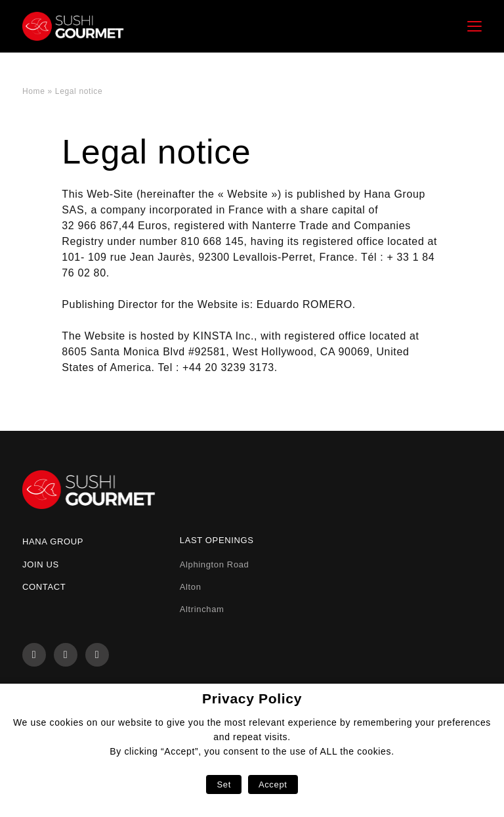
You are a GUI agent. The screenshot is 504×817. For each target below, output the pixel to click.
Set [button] (223, 784)
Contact (44, 587)
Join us (41, 564)
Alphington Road (215, 564)
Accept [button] (273, 784)
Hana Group (53, 541)
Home (34, 91)
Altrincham (202, 609)
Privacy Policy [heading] (252, 698)
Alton (191, 587)
